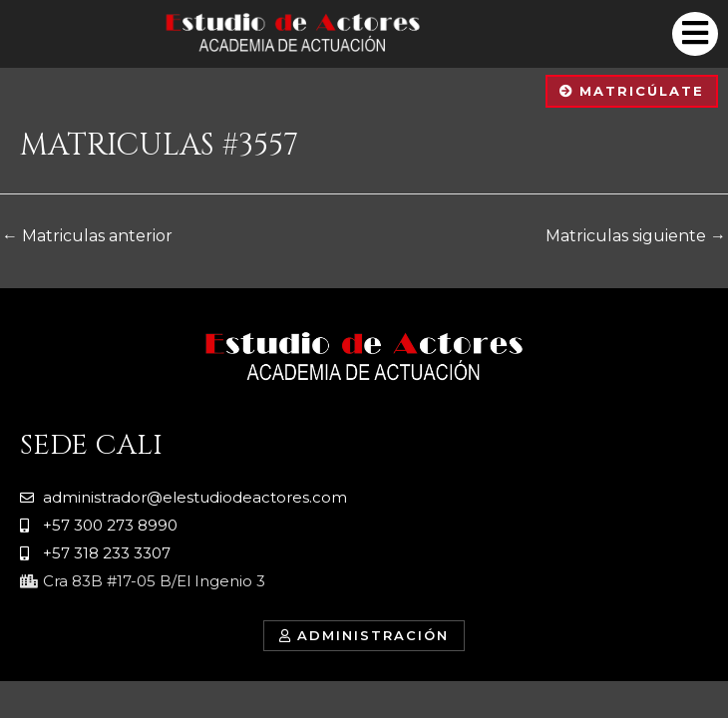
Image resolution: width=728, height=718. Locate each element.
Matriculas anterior (87, 236)
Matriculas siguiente (636, 236)
